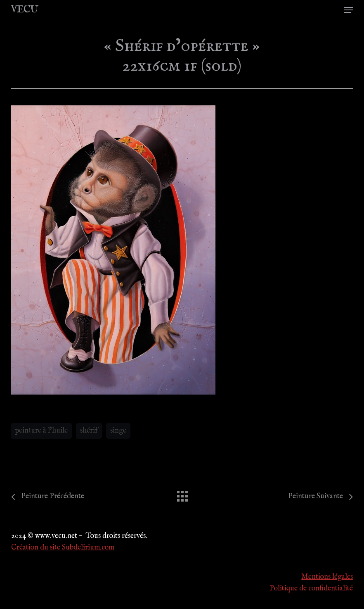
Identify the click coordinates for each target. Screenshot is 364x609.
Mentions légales (327, 577)
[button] (348, 10)
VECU (24, 10)
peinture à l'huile (41, 431)
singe (118, 431)
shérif (89, 431)
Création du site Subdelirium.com (63, 548)
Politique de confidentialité (311, 589)
